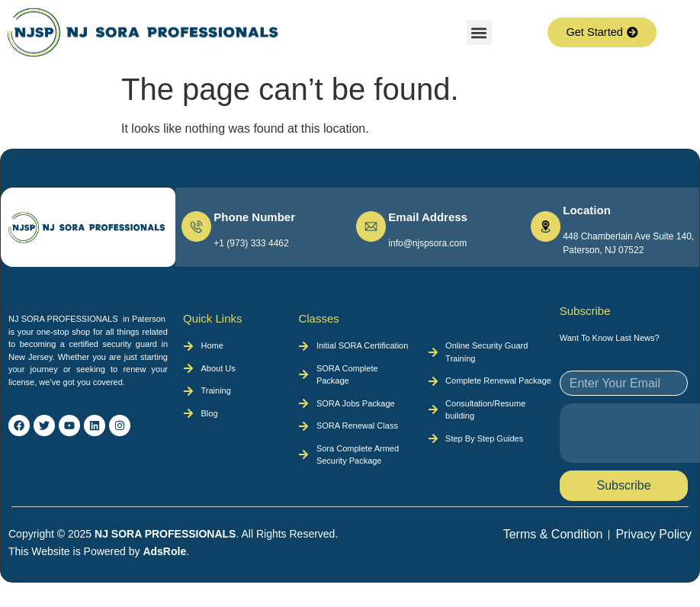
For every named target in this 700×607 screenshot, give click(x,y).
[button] (479, 32)
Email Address (428, 217)
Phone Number (254, 217)
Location (587, 210)
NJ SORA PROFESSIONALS (165, 534)
